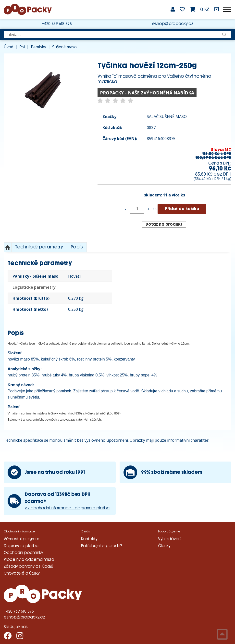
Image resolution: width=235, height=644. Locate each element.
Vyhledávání (170, 539)
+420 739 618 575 (57, 24)
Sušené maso (64, 47)
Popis (77, 247)
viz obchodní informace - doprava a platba (67, 508)
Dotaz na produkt (164, 224)
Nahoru (8, 247)
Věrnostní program (21, 539)
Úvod (8, 47)
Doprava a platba (21, 546)
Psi (22, 47)
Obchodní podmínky (23, 553)
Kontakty (89, 539)
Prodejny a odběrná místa (29, 560)
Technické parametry (39, 247)
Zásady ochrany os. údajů (28, 566)
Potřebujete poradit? (101, 546)
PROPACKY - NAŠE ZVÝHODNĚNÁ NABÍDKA (147, 93)
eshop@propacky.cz (173, 24)
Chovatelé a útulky (22, 573)
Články (164, 546)
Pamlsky (38, 47)
